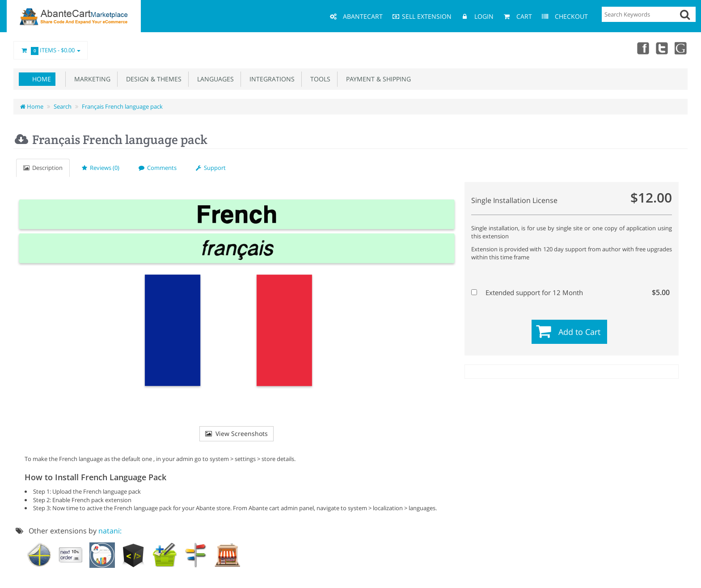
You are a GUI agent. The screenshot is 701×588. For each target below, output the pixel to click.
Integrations (270, 79)
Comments (158, 168)
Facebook (642, 48)
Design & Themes (152, 79)
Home (42, 79)
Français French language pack (122, 106)
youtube (681, 48)
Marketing (91, 79)
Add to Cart (579, 332)
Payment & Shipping (377, 79)
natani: (110, 531)
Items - (51, 51)
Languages (214, 79)
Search (63, 106)
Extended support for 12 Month (570, 292)
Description (43, 168)
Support (211, 168)
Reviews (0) (101, 168)
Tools (319, 79)
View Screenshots (236, 434)
